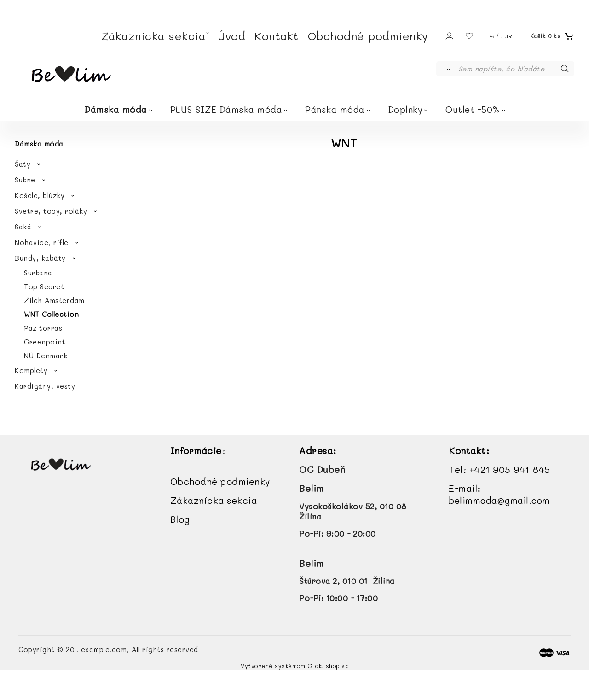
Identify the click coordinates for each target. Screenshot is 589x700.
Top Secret (44, 286)
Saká (23, 227)
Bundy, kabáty (40, 258)
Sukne (25, 180)
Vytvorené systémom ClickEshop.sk (294, 666)
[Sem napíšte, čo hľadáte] (516, 69)
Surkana (38, 273)
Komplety (31, 370)
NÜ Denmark (46, 356)
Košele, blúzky (40, 195)
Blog (180, 519)
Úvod (231, 36)
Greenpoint (45, 342)
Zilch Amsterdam (54, 300)
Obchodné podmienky (368, 36)
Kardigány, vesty (45, 386)
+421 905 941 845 (510, 469)
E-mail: (499, 494)
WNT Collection (51, 314)
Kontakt (277, 36)
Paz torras (43, 328)
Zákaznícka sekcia (153, 36)
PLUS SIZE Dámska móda (226, 109)
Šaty (23, 164)
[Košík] (551, 36)
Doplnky (405, 109)
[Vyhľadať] (447, 69)
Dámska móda (116, 109)
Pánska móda (335, 109)
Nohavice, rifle (42, 242)
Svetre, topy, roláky (51, 211)
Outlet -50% (473, 109)
